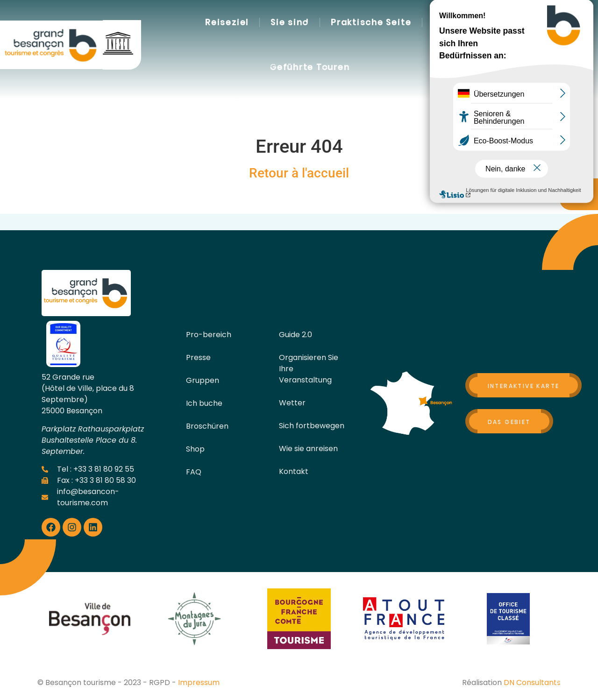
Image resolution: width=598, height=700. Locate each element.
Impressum (199, 682)
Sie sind (290, 22)
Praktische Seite (371, 22)
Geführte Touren (310, 67)
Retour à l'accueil (299, 173)
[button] (488, 45)
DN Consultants (532, 682)
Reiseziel (227, 22)
